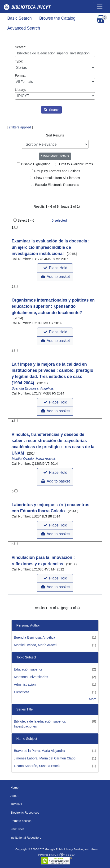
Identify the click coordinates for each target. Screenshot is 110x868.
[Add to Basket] (16, 227)
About (14, 796)
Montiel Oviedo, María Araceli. (34, 459)
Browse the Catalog (57, 18)
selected (59, 220)
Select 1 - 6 (26, 220)
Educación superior (28, 669)
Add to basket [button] (55, 277)
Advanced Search (24, 28)
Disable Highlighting (34, 164)
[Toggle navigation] (100, 7)
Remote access (21, 821)
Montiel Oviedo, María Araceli (36, 645)
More (93, 699)
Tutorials (16, 804)
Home (14, 787)
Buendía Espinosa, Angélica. (33, 388)
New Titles (17, 829)
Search (52, 110)
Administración (25, 684)
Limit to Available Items (74, 164)
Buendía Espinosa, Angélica (35, 637)
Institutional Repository (26, 838)
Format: (55, 79)
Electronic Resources (25, 813)
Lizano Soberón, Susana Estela (37, 766)
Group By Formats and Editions (55, 171)
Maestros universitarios (31, 677)
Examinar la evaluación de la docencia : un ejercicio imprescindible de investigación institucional (51, 247)
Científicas (22, 692)
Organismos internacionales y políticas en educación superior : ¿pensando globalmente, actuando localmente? (53, 306)
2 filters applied (20, 127)
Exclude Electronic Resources (55, 185)
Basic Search (20, 18)
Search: (55, 51)
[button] (55, 268)
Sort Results (55, 135)
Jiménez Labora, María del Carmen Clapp (45, 758)
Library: (55, 94)
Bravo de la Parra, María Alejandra (39, 751)
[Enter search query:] (55, 53)
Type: (55, 65)
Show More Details (55, 156)
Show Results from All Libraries (55, 178)
